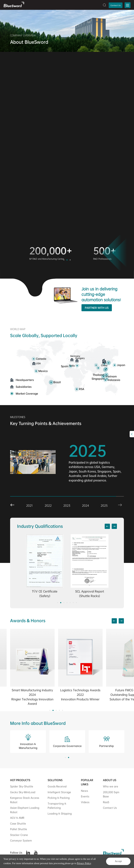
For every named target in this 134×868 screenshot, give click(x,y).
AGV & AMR (17, 818)
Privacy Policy (97, 862)
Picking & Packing (59, 798)
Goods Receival (57, 786)
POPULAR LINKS (87, 782)
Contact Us (116, 5)
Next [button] (112, 500)
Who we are (111, 786)
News (84, 791)
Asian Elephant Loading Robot (25, 810)
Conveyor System (21, 840)
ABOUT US (110, 780)
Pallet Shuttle (19, 829)
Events (85, 796)
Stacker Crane (19, 835)
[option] (28, 253)
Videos (85, 802)
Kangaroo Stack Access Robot (25, 800)
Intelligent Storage (59, 792)
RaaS (106, 802)
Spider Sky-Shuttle (22, 786)
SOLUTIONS (55, 780)
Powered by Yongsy (66, 862)
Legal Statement (116, 862)
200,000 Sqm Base (111, 794)
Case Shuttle (18, 823)
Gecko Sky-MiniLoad (23, 792)
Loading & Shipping (60, 813)
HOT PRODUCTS (20, 780)
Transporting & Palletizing (57, 806)
